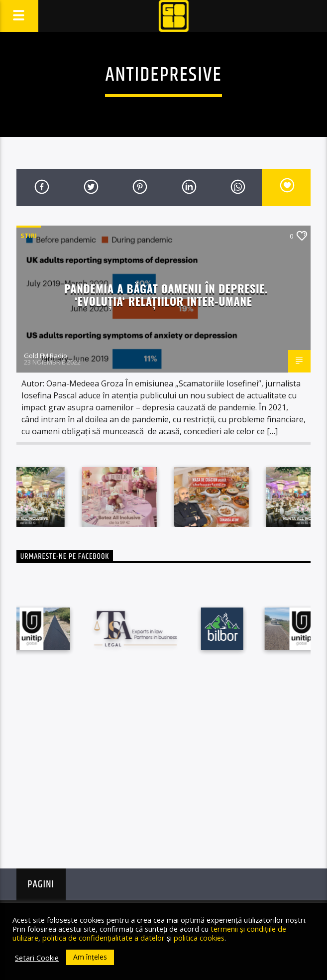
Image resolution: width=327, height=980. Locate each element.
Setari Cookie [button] (37, 958)
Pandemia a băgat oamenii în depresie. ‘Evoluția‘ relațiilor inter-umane (166, 294)
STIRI (29, 236)
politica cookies (199, 938)
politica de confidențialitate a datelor (104, 938)
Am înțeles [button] (90, 957)
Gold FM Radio (46, 356)
